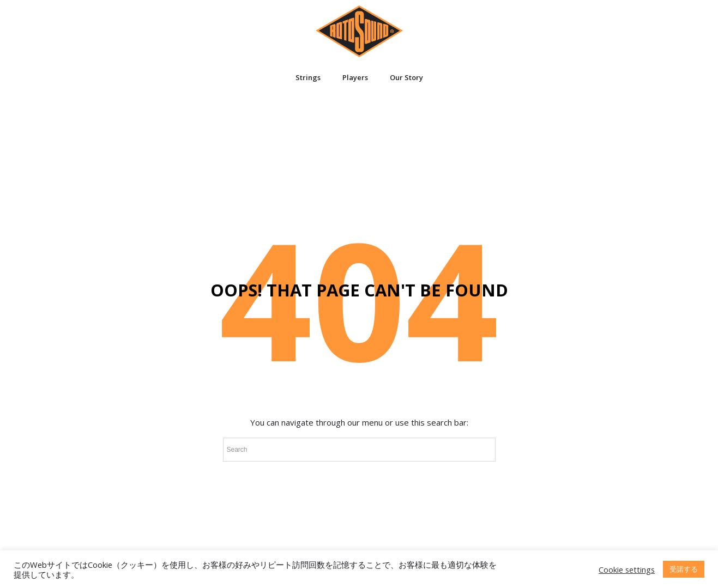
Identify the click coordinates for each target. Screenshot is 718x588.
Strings (308, 77)
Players (355, 77)
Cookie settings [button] (627, 569)
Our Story (406, 77)
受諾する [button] (684, 569)
